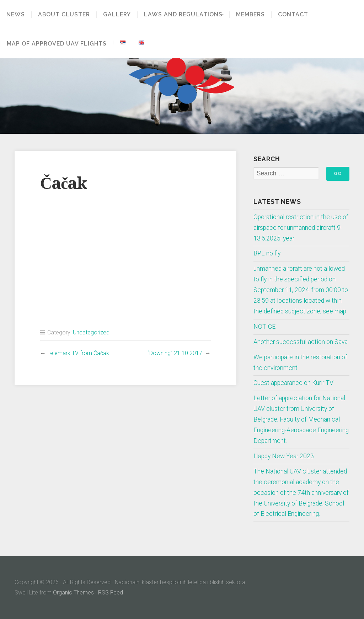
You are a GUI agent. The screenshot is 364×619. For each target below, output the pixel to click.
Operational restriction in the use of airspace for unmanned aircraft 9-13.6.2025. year (301, 228)
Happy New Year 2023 (284, 456)
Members (255, 15)
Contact (298, 15)
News (16, 15)
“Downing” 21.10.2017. (176, 353)
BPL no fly (267, 253)
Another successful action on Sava (301, 342)
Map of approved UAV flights (57, 44)
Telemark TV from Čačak (78, 353)
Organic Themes (73, 592)
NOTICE (264, 327)
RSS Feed (111, 592)
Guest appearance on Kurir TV (293, 383)
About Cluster (64, 15)
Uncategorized (91, 332)
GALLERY (117, 15)
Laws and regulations (183, 15)
